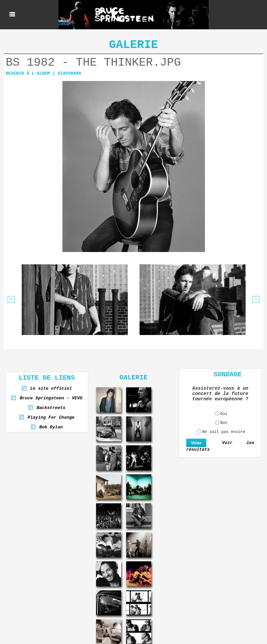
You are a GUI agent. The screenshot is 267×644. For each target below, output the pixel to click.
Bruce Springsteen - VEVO (51, 398)
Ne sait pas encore (224, 432)
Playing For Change (51, 417)
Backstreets (51, 408)
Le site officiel (51, 388)
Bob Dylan (51, 427)
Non (224, 423)
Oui (224, 414)
